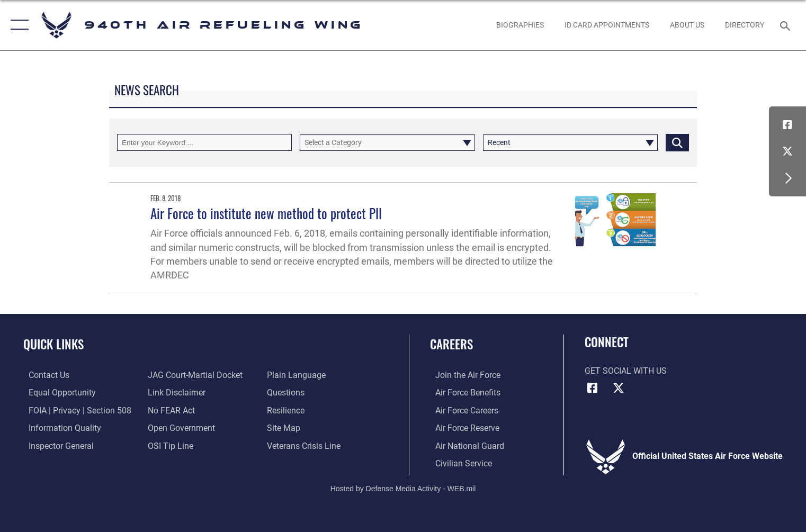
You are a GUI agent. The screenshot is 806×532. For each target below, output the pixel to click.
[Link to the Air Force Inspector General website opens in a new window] (56, 445)
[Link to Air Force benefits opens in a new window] (463, 392)
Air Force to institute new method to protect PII (266, 213)
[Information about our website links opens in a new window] (175, 392)
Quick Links (53, 344)
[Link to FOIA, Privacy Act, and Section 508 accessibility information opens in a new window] (75, 410)
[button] (17, 25)
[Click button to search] (677, 142)
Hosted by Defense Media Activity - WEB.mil (403, 488)
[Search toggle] (786, 25)
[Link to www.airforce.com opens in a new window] (463, 375)
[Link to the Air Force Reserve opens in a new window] (462, 427)
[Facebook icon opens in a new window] (787, 125)
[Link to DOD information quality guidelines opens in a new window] (60, 427)
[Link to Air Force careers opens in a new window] (462, 410)
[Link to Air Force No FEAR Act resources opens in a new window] (170, 410)
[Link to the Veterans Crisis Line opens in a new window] (305, 445)
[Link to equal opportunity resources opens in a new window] (57, 392)
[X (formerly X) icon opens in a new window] (787, 151)
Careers (451, 344)
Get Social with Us (626, 371)
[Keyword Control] (204, 142)
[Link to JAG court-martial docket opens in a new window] (194, 375)
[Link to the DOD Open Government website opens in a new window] (180, 427)
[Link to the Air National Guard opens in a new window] (464, 445)
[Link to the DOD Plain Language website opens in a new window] (298, 375)
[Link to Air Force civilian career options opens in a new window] (458, 462)
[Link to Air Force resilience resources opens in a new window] (287, 410)
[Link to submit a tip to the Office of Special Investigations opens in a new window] (169, 445)
